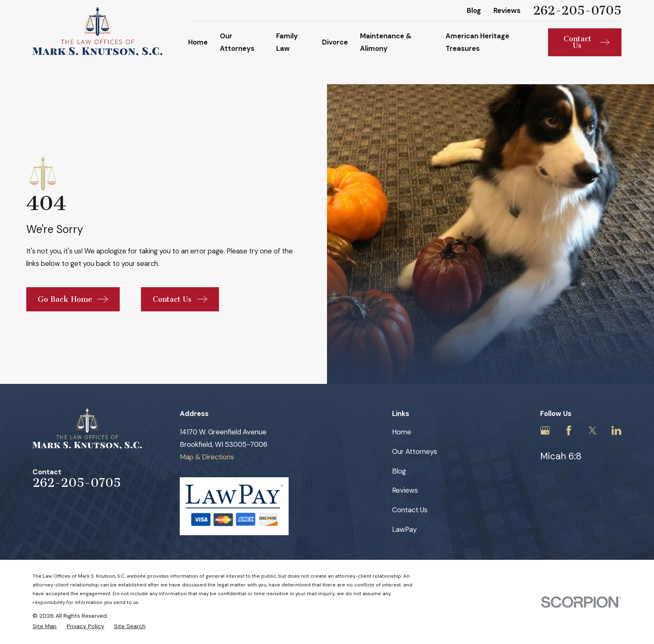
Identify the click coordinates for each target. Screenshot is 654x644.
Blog (474, 10)
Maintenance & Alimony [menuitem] (386, 42)
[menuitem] (45, 626)
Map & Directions (207, 457)
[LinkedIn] (616, 430)
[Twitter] (592, 430)
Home (402, 432)
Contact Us (410, 510)
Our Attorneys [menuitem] (237, 42)
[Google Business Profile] (545, 430)
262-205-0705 (577, 11)
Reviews (507, 10)
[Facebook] (569, 430)
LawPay (404, 529)
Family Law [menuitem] (287, 42)
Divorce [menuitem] (335, 42)
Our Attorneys (415, 451)
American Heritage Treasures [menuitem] (477, 42)
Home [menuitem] (198, 42)
